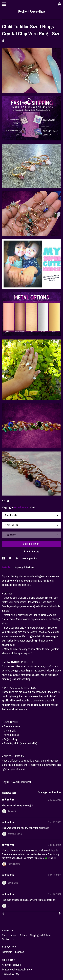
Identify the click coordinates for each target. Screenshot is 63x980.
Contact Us (8, 939)
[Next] (60, 914)
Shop (5, 935)
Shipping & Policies (24, 567)
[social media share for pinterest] (17, 558)
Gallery (24, 935)
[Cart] (59, 5)
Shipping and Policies (41, 935)
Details (6, 567)
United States (21, 507)
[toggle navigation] (4, 4)
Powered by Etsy (11, 974)
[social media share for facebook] (4, 558)
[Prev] (3, 914)
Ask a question (30, 558)
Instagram (7, 952)
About (14, 935)
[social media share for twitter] (10, 558)
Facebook (20, 952)
